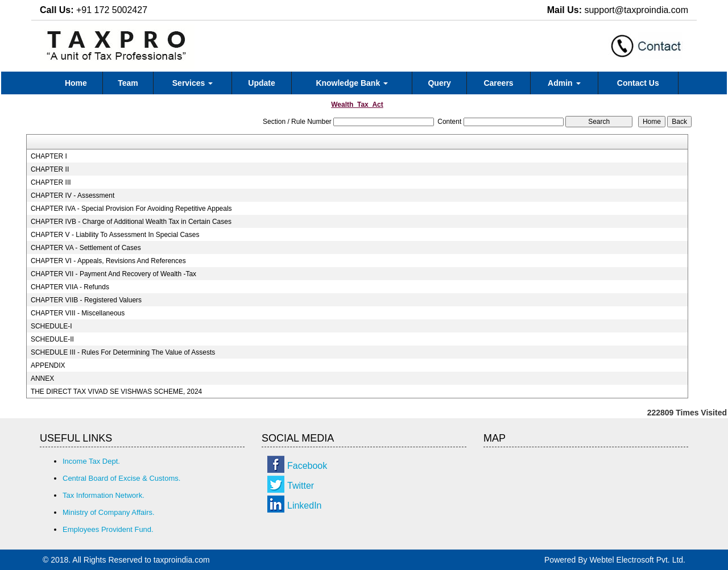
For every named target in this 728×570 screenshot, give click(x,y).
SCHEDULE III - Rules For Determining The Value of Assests (123, 352)
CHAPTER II (50, 169)
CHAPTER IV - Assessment (73, 195)
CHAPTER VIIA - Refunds (70, 287)
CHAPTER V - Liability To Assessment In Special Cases (115, 235)
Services (193, 83)
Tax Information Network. (104, 495)
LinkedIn (305, 505)
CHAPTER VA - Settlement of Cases (86, 248)
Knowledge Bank (352, 83)
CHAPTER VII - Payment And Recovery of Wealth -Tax (113, 274)
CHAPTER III (51, 182)
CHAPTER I (49, 156)
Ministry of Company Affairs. (109, 512)
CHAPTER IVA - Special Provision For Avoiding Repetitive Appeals (131, 209)
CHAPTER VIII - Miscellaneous (78, 313)
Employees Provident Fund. (108, 529)
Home (76, 83)
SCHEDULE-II (52, 339)
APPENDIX (48, 365)
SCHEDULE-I (51, 326)
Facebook (307, 466)
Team (128, 83)
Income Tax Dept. (91, 461)
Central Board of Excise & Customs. (121, 478)
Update (261, 83)
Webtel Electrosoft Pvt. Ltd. (637, 560)
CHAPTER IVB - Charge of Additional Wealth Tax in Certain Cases (131, 222)
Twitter (301, 486)
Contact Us (638, 83)
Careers (498, 83)
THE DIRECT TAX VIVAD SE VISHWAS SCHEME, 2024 (116, 392)
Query (439, 83)
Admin (564, 83)
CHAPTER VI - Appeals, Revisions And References (108, 261)
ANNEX (42, 378)
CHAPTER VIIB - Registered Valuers (86, 300)
